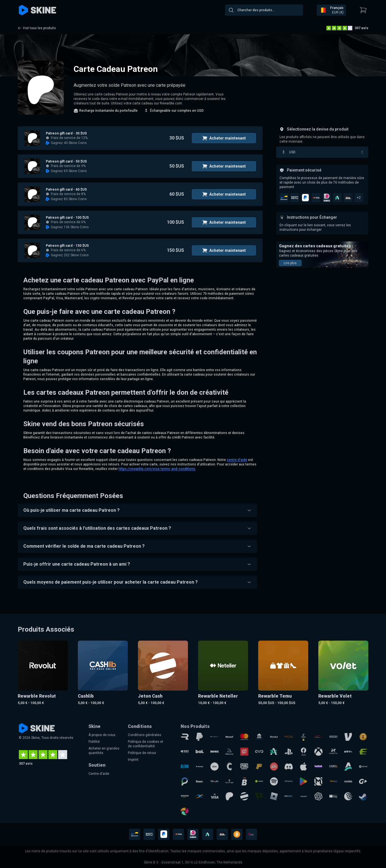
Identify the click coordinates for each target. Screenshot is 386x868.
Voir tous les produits (37, 28)
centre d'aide (237, 460)
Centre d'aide (99, 774)
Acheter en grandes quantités (104, 751)
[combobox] (264, 10)
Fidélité (94, 742)
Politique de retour (142, 753)
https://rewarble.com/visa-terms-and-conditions (157, 469)
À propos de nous (102, 735)
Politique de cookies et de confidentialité (146, 744)
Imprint (133, 760)
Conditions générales (145, 735)
